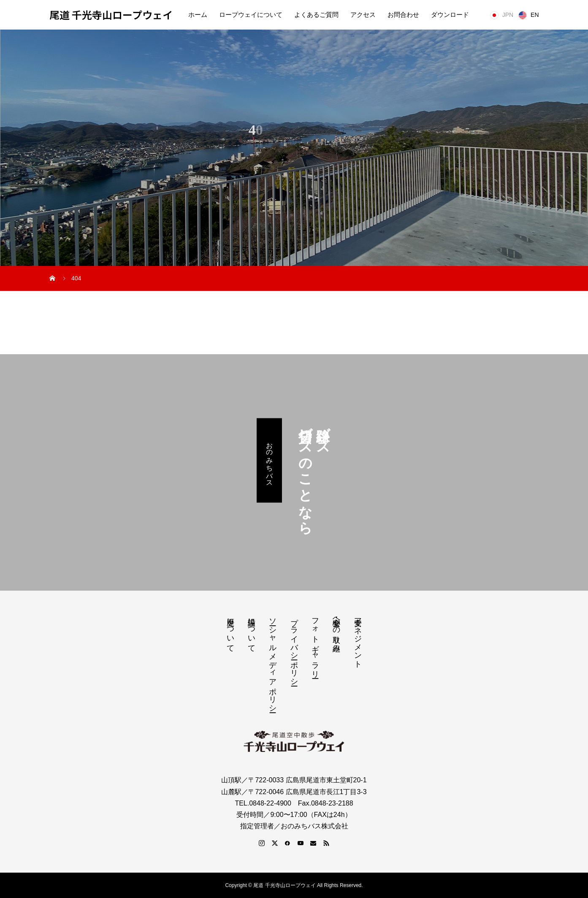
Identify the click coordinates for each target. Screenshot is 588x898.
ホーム (198, 15)
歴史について (230, 631)
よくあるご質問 (316, 15)
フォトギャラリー (315, 644)
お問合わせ (403, 15)
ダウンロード (450, 15)
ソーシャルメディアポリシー (273, 661)
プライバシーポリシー (294, 648)
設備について (252, 631)
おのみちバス (270, 460)
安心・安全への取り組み (336, 631)
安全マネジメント (358, 639)
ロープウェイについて (251, 15)
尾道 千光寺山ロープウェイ (111, 15)
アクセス (363, 15)
